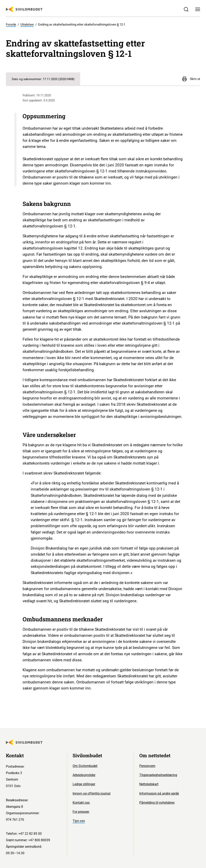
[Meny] (198, 9)
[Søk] (186, 9)
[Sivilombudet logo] (24, 9)
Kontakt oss (81, 803)
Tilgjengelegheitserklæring (158, 775)
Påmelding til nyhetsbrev (157, 803)
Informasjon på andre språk (159, 793)
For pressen (81, 812)
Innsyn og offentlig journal (92, 793)
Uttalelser (27, 25)
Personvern (147, 766)
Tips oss (79, 821)
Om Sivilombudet (85, 766)
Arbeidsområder (84, 775)
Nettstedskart (149, 784)
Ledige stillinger (84, 784)
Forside (11, 25)
